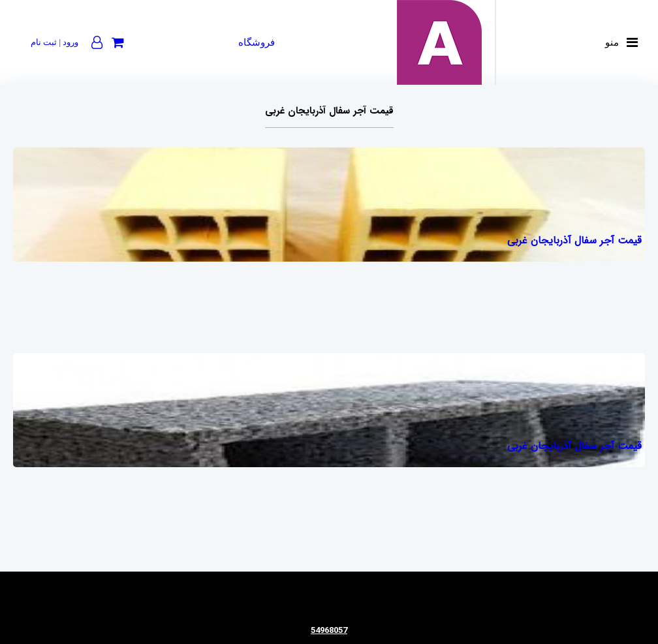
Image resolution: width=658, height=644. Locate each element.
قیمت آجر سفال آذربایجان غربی (574, 240)
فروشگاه (257, 42)
